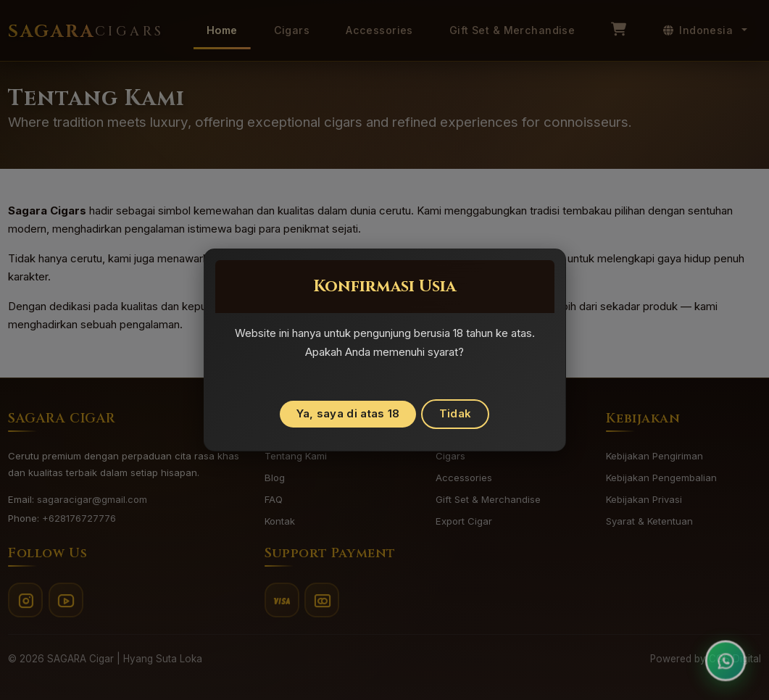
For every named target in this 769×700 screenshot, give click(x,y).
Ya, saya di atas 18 (348, 413)
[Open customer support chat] (726, 657)
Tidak (456, 413)
